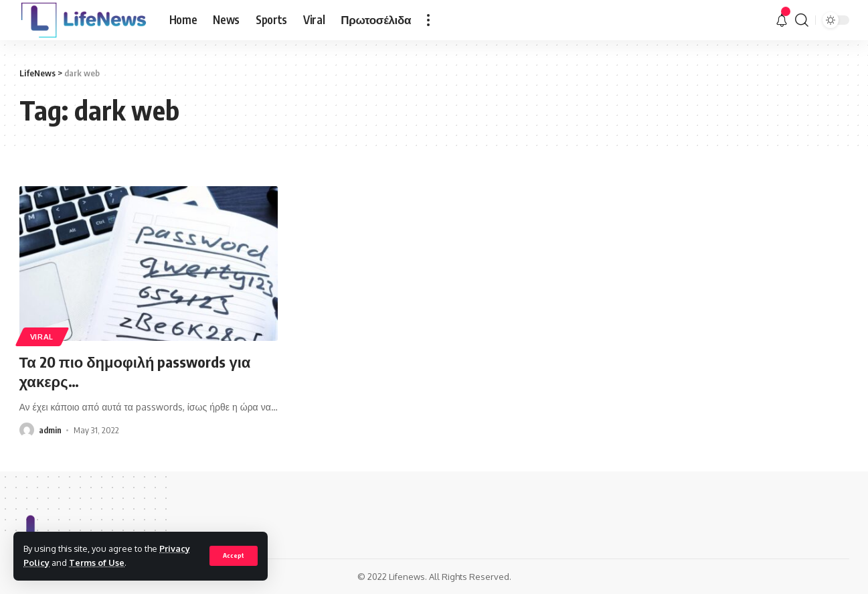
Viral (42, 337)
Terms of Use (97, 563)
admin (50, 430)
